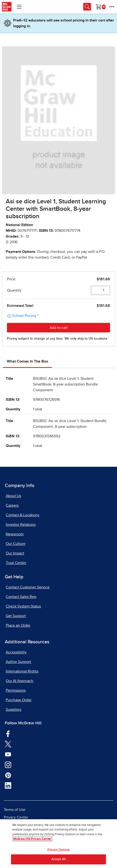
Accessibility (16, 652)
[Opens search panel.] (87, 7)
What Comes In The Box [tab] (27, 361)
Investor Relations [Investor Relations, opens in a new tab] (21, 525)
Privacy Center (16, 817)
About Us (13, 496)
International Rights (22, 671)
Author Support (18, 662)
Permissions (16, 690)
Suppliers (14, 710)
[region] (58, 844)
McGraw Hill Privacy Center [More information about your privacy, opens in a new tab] (32, 839)
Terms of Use (15, 810)
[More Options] (112, 7)
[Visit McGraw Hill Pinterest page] (8, 775)
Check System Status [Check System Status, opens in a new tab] (23, 606)
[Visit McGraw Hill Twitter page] (8, 744)
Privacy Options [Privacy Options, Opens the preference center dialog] (58, 850)
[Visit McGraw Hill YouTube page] (8, 754)
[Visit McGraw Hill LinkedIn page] (8, 785)
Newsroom (15, 534)
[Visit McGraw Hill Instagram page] (8, 765)
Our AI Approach (19, 681)
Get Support (16, 616)
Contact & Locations (22, 515)
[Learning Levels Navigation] (19, 7)
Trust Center (16, 563)
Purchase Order (19, 700)
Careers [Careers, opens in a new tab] (12, 505)
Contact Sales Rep (21, 597)
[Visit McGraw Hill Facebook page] (8, 733)
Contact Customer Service (28, 587)
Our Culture (16, 544)
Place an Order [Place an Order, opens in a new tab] (18, 625)
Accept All (58, 859)
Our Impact (15, 553)
